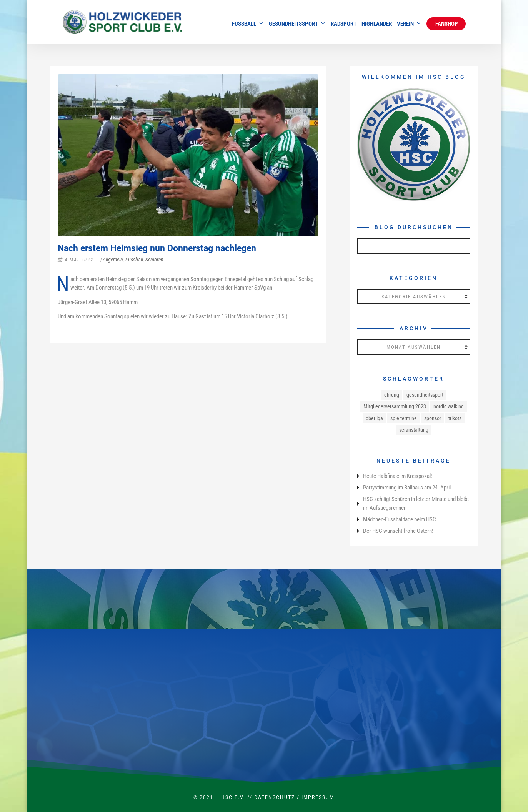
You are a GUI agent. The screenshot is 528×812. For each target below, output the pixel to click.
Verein (405, 24)
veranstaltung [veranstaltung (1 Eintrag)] (414, 430)
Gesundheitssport (293, 24)
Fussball (244, 24)
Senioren (154, 260)
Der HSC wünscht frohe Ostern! (398, 531)
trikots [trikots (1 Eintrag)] (455, 418)
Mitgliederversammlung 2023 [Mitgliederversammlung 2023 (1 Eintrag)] (395, 406)
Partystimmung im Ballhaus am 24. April (407, 488)
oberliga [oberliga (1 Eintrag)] (374, 418)
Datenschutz (275, 797)
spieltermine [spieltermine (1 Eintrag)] (404, 418)
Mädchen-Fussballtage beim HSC (400, 519)
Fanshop (446, 24)
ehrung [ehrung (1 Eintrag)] (392, 395)
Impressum (318, 797)
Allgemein (113, 260)
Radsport (344, 24)
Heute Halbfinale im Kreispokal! (398, 476)
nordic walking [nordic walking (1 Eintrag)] (449, 406)
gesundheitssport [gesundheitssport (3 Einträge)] (425, 395)
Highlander (377, 24)
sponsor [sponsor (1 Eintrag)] (433, 418)
